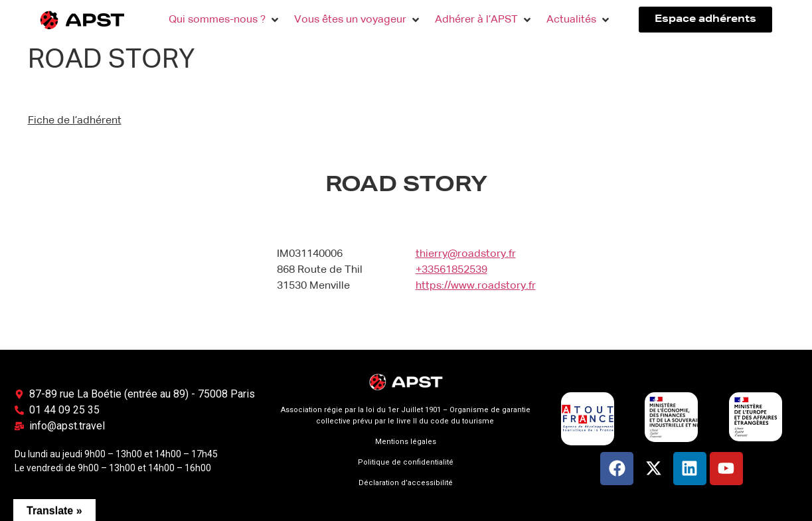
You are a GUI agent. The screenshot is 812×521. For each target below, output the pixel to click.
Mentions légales (406, 442)
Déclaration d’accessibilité (406, 483)
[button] (225, 20)
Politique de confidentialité (406, 462)
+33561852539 (451, 270)
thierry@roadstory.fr (466, 254)
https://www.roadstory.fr (476, 286)
